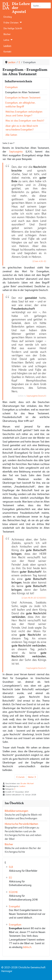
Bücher (7, 34)
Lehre (6, 40)
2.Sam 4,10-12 (39, 261)
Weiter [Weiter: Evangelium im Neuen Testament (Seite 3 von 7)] (32, 777)
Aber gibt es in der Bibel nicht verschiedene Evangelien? (22, 128)
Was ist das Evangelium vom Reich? (25, 120)
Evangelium (12, 87)
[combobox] (41, 5)
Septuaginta (16, 151)
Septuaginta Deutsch (36, 396)
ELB (11, 867)
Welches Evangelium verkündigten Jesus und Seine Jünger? (24, 113)
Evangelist (15, 906)
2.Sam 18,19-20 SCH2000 (34, 597)
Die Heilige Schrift (13, 28)
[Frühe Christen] (20, 22)
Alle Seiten (11, 135)
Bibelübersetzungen (16, 811)
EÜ (10, 877)
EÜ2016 (13, 892)
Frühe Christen (11, 22)
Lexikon (7, 46)
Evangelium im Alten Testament (22, 92)
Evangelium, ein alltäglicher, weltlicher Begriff (20, 104)
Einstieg (8, 17)
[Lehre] (11, 40)
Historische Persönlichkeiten (21, 824)
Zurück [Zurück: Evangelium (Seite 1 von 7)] (21, 777)
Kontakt (7, 51)
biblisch (27, 947)
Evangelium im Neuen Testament (23, 97)
